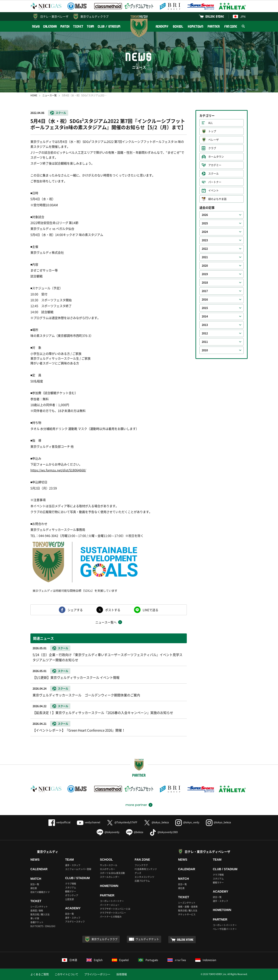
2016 (205, 299)
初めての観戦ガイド (40, 892)
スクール (61, 113)
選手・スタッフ (73, 865)
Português (148, 960)
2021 (205, 257)
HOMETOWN (195, 26)
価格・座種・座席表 (188, 907)
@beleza (135, 832)
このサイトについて (66, 974)
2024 (205, 232)
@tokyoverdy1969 (164, 832)
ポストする (113, 610)
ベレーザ (213, 140)
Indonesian (206, 960)
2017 (205, 291)
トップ (212, 131)
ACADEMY (162, 26)
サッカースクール (109, 865)
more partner (136, 805)
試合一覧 (35, 884)
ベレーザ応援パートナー (225, 929)
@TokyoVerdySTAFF (122, 822)
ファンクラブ (141, 865)
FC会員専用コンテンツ (146, 869)
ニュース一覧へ (106, 622)
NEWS (36, 26)
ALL (211, 123)
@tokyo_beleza (156, 822)
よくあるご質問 (40, 974)
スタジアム (71, 887)
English (94, 960)
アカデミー (215, 165)
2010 (205, 350)
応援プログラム (142, 881)
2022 (205, 249)
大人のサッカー (108, 869)
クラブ (212, 148)
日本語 (69, 960)
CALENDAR (50, 26)
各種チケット (37, 922)
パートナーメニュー (110, 905)
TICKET (78, 26)
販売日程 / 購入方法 (40, 914)
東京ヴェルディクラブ (94, 16)
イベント (213, 191)
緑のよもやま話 (217, 199)
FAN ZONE (231, 26)
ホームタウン (216, 157)
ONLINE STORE (215, 16)
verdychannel (89, 822)
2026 (205, 215)
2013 (205, 325)
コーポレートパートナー (112, 901)
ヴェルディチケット (147, 939)
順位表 (34, 888)
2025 (205, 223)
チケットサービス (187, 914)
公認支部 (69, 899)
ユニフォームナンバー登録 (78, 869)
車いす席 (35, 918)
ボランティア (72, 895)
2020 (205, 266)
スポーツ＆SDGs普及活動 (112, 873)
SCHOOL (178, 26)
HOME (34, 95)
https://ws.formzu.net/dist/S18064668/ (58, 470)
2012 (205, 333)
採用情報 (122, 974)
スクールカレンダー (110, 877)
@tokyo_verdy (187, 822)
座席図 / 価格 (37, 910)
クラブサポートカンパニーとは (115, 909)
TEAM (91, 26)
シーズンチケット (39, 907)
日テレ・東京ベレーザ (54, 16)
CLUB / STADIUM (109, 26)
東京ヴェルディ (48, 852)
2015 (205, 308)
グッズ (138, 873)
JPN (239, 16)
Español (120, 960)
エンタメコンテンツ (144, 877)
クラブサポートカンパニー (113, 913)
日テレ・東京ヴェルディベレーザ (207, 852)
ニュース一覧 (50, 95)
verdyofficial (59, 822)
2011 (205, 342)
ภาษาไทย (177, 960)
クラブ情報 (71, 884)
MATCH (65, 26)
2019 (205, 274)
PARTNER (214, 26)
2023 (205, 240)
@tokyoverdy (108, 832)
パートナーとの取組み (111, 917)
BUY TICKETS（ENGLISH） (44, 926)
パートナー (215, 182)
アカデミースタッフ (75, 922)
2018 (205, 283)
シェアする (75, 610)
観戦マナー (71, 891)
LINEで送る (151, 610)
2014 (205, 316)
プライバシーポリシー (97, 974)
